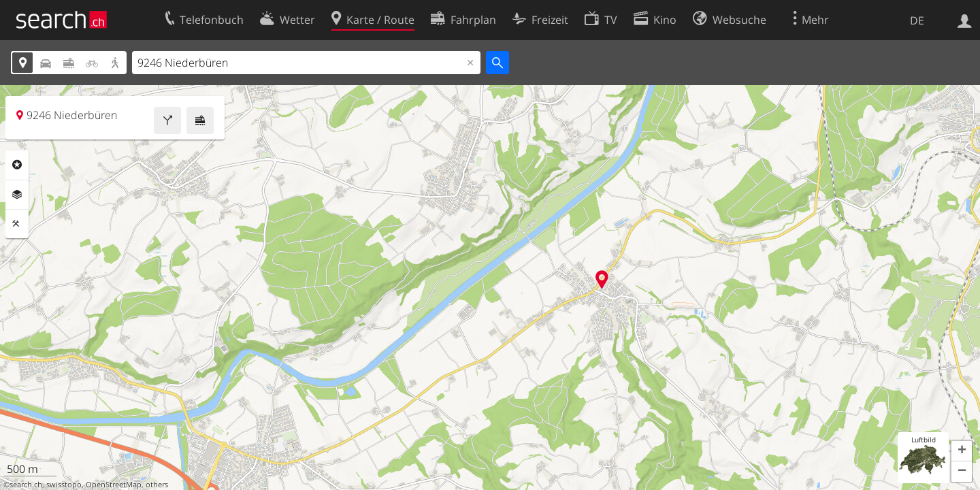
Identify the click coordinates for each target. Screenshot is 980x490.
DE (917, 20)
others (157, 485)
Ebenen (17, 195)
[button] (962, 451)
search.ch (26, 485)
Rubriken (17, 165)
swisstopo (64, 485)
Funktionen (17, 224)
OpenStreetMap (114, 485)
